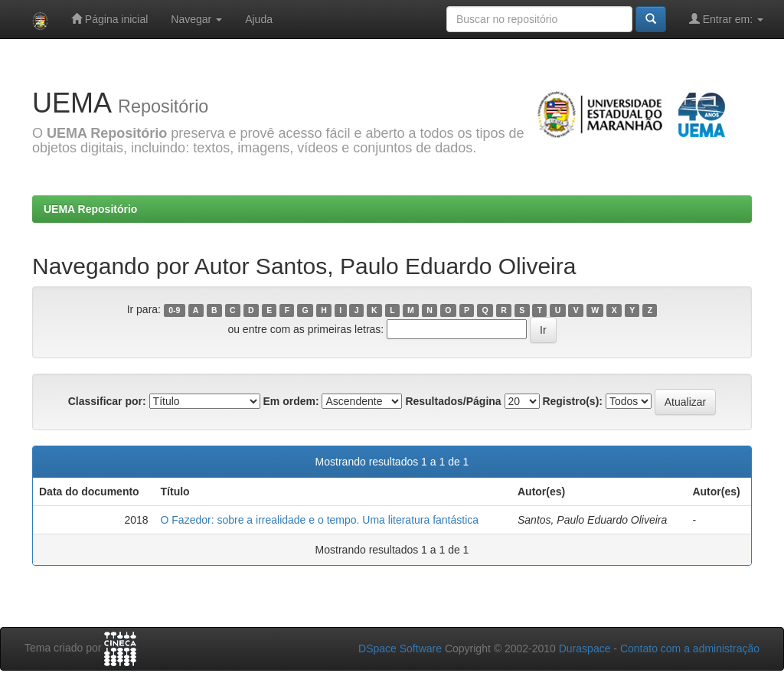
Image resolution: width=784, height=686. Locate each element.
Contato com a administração (690, 648)
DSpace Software (400, 648)
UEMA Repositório (90, 209)
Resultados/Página (453, 401)
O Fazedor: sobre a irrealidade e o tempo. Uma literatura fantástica (320, 520)
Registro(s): (572, 401)
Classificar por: (107, 401)
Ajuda (259, 19)
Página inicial (109, 19)
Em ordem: (291, 401)
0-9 (174, 310)
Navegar (196, 19)
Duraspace (585, 648)
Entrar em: (726, 19)
